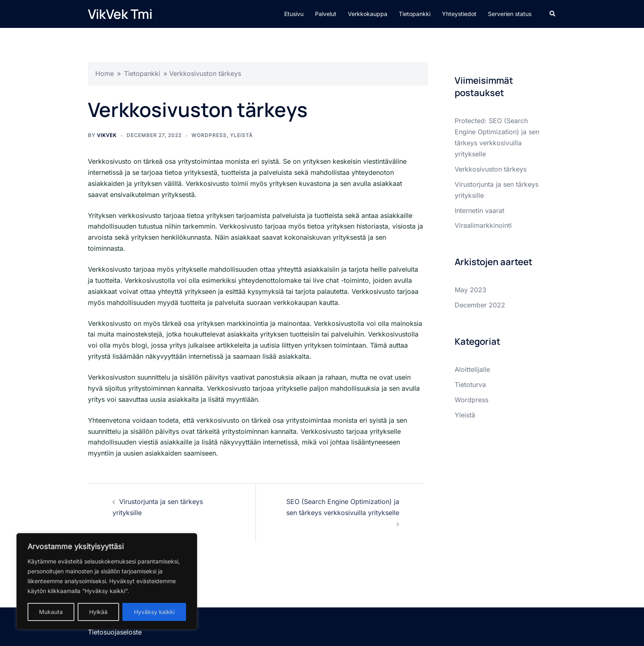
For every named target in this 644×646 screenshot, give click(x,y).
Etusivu (294, 14)
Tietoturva (470, 385)
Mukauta (51, 612)
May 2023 (470, 290)
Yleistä (241, 135)
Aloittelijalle (472, 369)
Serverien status (510, 14)
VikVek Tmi (120, 14)
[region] (107, 582)
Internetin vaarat (480, 211)
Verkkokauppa (368, 14)
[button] (553, 14)
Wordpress (209, 135)
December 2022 (480, 305)
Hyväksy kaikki (154, 612)
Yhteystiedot (459, 14)
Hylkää (98, 612)
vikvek (107, 135)
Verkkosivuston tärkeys (491, 169)
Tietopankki (415, 14)
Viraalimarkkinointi (483, 225)
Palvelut (326, 14)
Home (105, 73)
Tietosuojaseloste (115, 632)
